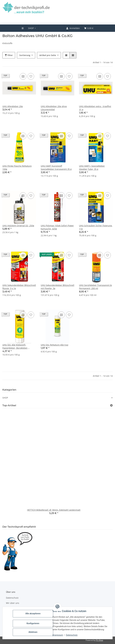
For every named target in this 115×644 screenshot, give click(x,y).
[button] (66, 55)
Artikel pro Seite (48, 55)
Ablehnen (33, 632)
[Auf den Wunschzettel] (31, 76)
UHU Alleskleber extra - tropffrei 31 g (95, 108)
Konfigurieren (33, 623)
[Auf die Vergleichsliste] (23, 76)
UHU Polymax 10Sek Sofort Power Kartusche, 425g (57, 227)
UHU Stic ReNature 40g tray (55, 345)
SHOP (5, 398)
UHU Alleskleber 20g (13, 106)
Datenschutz (72, 635)
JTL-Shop (99, 640)
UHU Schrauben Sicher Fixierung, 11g (96, 227)
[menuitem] (32, 28)
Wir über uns (13, 603)
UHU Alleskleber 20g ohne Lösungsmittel (54, 108)
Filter (9, 55)
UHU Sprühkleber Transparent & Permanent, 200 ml (95, 287)
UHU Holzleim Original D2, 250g (18, 226)
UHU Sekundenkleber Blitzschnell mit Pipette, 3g (57, 287)
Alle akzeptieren (33, 614)
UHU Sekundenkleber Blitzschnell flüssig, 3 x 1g (19, 287)
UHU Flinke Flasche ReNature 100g (17, 167)
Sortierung (25, 55)
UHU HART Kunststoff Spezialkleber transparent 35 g (56, 167)
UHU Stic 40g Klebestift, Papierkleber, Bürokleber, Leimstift (15, 346)
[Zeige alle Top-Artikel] (111, 405)
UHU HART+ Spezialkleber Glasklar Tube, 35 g (92, 167)
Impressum (58, 635)
